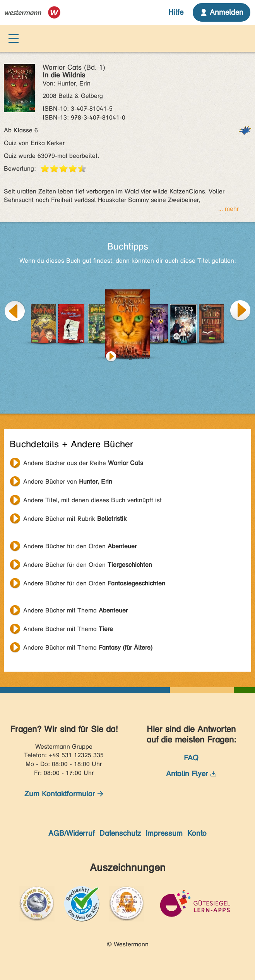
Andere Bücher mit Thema (75, 610)
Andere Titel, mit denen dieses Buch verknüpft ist (92, 500)
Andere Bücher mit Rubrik (75, 519)
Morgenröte (134, 357)
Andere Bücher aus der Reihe (83, 463)
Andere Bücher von (68, 481)
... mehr (228, 209)
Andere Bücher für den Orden (80, 546)
